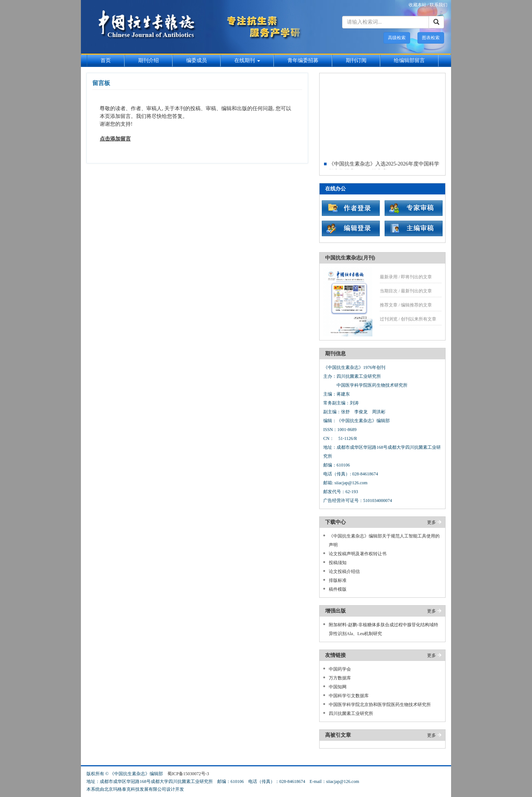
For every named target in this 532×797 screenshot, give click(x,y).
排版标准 (338, 580)
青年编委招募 (303, 60)
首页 (106, 60)
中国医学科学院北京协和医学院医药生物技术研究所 (380, 705)
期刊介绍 (149, 60)
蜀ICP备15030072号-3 (188, 774)
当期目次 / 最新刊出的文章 (406, 291)
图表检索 (431, 38)
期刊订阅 (356, 60)
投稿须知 (338, 563)
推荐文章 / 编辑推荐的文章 (406, 305)
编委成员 (197, 60)
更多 (432, 522)
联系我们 (439, 5)
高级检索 (397, 38)
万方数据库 (340, 678)
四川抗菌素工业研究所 (351, 713)
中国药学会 (340, 669)
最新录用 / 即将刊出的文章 (406, 277)
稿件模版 (338, 589)
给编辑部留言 (409, 60)
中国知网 (338, 687)
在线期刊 (247, 60)
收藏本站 (417, 5)
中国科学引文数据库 (349, 696)
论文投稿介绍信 (344, 572)
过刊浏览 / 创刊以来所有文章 (408, 319)
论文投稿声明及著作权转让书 (358, 554)
